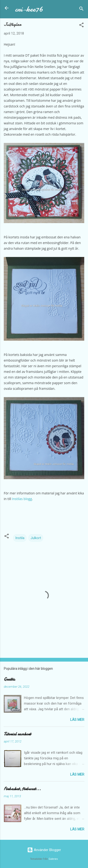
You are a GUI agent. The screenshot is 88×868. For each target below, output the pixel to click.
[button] (81, 26)
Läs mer (77, 720)
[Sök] (81, 10)
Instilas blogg (22, 499)
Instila (20, 538)
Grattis (9, 679)
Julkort (36, 538)
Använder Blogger (44, 850)
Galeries (53, 859)
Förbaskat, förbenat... (22, 789)
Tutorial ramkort (17, 734)
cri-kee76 (29, 9)
